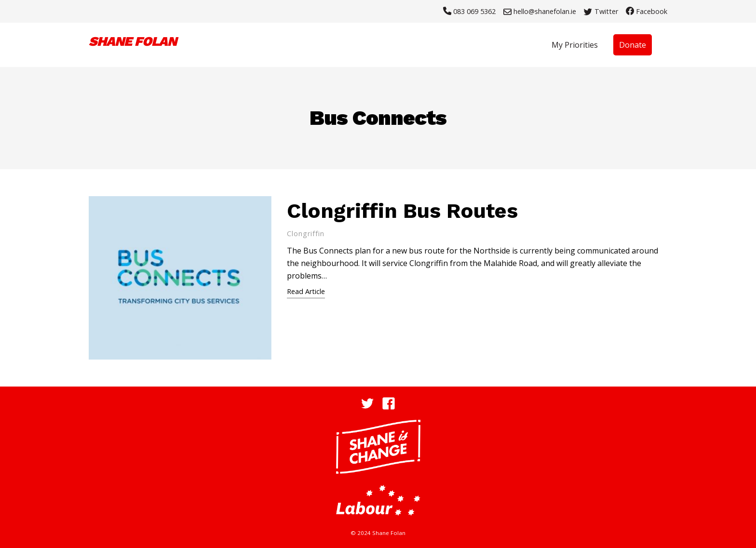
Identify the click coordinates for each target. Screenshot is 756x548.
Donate (633, 45)
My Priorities (575, 45)
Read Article (306, 291)
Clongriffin (306, 234)
